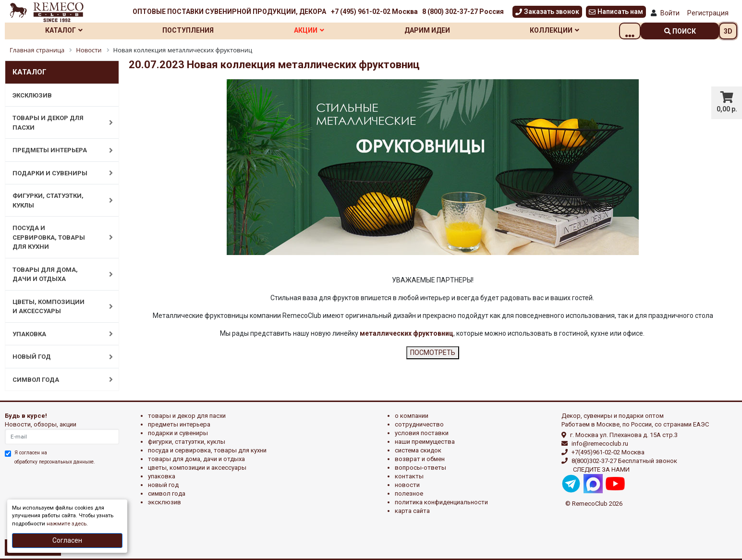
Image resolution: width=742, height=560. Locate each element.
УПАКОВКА (58, 334)
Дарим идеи (443, 30)
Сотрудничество (419, 424)
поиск (680, 31)
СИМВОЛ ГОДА (58, 379)
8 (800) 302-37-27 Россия (463, 12)
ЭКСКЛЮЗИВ (32, 95)
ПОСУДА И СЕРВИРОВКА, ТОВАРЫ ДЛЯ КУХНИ (58, 237)
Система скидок (418, 450)
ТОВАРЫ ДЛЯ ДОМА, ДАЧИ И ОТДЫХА (58, 274)
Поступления (195, 30)
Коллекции (574, 30)
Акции (320, 30)
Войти (670, 13)
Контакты (409, 476)
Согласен (67, 540)
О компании (412, 416)
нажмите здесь (67, 524)
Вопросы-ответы (420, 468)
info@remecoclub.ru (600, 444)
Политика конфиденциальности (441, 502)
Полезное (409, 493)
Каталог (66, 30)
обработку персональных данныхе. (55, 462)
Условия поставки (422, 433)
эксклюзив (164, 502)
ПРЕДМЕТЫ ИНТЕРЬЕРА (58, 150)
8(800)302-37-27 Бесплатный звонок (624, 461)
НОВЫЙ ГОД (58, 357)
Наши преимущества (425, 442)
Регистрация (708, 13)
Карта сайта (412, 511)
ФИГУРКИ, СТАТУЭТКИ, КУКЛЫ (58, 201)
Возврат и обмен (420, 459)
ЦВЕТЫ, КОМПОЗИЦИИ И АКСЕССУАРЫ (58, 307)
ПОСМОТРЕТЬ (433, 353)
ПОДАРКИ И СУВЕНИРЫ (58, 173)
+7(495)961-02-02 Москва (608, 452)
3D (728, 31)
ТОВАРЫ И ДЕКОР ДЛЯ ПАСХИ (58, 123)
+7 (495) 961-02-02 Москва (374, 12)
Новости (407, 485)
